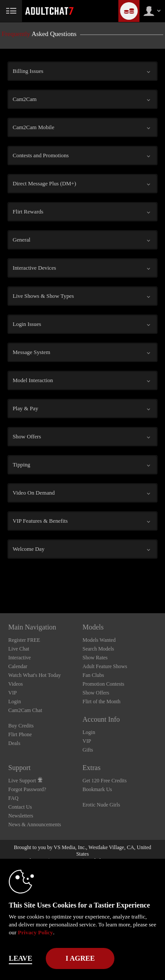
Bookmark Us (97, 789)
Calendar (18, 666)
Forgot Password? (27, 789)
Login (15, 702)
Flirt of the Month (102, 702)
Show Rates (95, 658)
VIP (13, 693)
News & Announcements (35, 825)
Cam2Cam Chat (25, 710)
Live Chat (19, 649)
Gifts (88, 750)
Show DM (0, 580)
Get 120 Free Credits (105, 781)
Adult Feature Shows (105, 666)
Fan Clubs (93, 675)
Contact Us (20, 807)
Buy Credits (21, 726)
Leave (20, 958)
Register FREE (24, 640)
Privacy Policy (36, 932)
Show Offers (96, 693)
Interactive (20, 658)
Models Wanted (99, 640)
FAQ (13, 798)
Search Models (99, 649)
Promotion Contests (104, 684)
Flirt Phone (20, 734)
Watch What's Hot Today (35, 675)
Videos (16, 684)
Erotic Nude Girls (101, 805)
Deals (14, 743)
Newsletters (21, 816)
